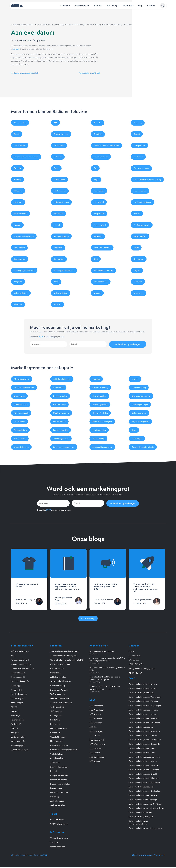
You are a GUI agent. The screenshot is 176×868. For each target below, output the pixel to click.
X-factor (58, 304)
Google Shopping (58, 737)
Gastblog (15, 686)
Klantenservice (59, 404)
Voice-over (139, 293)
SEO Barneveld (96, 718)
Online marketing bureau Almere (143, 795)
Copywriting (129, 24)
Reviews (15, 724)
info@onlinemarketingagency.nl (142, 668)
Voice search (17, 741)
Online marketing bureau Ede (141, 693)
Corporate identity (100, 387)
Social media (16, 737)
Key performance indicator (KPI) (147, 180)
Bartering (138, 123)
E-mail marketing (18, 681)
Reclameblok (19, 248)
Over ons (128, 5)
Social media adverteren (61, 681)
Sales (134, 430)
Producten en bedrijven (102, 421)
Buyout (137, 134)
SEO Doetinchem (97, 757)
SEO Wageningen (97, 744)
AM (55, 123)
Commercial (59, 145)
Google (14, 690)
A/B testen (55, 763)
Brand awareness (61, 134)
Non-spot (18, 202)
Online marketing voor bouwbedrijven (145, 804)
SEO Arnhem (95, 714)
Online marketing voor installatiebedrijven (147, 808)
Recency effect (140, 236)
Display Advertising (58, 728)
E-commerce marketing (60, 784)
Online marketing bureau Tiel (141, 787)
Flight (56, 168)
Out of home (19, 421)
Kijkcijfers (18, 191)
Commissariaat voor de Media (107, 145)
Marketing (15, 703)
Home (14, 24)
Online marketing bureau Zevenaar (144, 701)
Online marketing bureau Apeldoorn (144, 757)
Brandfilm (98, 134)
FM (95, 168)
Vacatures (54, 842)
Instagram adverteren (59, 775)
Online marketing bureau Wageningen (145, 706)
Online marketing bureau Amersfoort (145, 723)
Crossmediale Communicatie (26, 157)
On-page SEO (56, 715)
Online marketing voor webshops (143, 800)
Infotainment (59, 180)
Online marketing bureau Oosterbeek (145, 740)
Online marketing (139, 413)
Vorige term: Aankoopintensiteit (25, 73)
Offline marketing (61, 202)
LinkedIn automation (59, 792)
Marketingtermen (26, 24)
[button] (163, 5)
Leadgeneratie (56, 788)
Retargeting (55, 724)
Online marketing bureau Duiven (143, 688)
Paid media (59, 213)
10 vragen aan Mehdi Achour (102, 651)
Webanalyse (137, 438)
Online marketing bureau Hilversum (144, 778)
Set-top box (59, 259)
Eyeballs (17, 168)
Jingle (96, 180)
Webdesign (16, 745)
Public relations (20, 430)
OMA (13, 711)
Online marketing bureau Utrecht (143, 774)
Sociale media (20, 438)
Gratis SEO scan (57, 820)
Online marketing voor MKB (141, 817)
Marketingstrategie (140, 404)
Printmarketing (78, 24)
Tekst (56, 282)
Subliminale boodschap (104, 270)
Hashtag (18, 180)
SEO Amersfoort (97, 710)
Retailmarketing (99, 430)
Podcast (17, 225)
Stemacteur (139, 259)
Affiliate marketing (19, 651)
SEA (13, 728)
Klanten (98, 5)
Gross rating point (141, 168)
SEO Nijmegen (96, 731)
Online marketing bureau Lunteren (143, 714)
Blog (140, 5)
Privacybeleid (159, 855)
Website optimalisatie (59, 698)
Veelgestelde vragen (59, 838)
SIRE (96, 259)
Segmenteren (20, 259)
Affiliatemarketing (22, 379)
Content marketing (19, 664)
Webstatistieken (18, 750)
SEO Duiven (95, 753)
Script (136, 248)
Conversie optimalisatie (24, 387)
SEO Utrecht (95, 736)
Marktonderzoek (21, 413)
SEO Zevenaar (96, 748)
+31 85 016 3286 (136, 664)
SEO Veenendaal (97, 740)
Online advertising (94, 24)
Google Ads (55, 733)
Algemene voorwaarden (142, 855)
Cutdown (58, 157)
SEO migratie (56, 711)
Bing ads (54, 771)
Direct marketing (101, 157)
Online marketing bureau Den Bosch (144, 782)
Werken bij (112, 5)
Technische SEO (57, 707)
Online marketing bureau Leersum (143, 710)
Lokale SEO (55, 720)
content (17, 49)
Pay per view (99, 213)
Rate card (98, 236)
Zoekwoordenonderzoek (61, 703)
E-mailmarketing (60, 396)
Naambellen (99, 191)
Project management (61, 24)
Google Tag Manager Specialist (64, 750)
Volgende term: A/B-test (89, 73)
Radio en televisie (43, 24)
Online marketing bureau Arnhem (143, 684)
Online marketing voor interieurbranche (146, 828)
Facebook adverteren (59, 745)
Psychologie (16, 720)
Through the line (101, 282)
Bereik (17, 134)
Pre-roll (57, 225)
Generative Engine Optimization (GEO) (67, 660)
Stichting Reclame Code (64, 270)
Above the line (20, 123)
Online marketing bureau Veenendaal (145, 697)
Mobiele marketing (61, 413)
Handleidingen (17, 694)
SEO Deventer (96, 723)
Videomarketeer (21, 293)
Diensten (64, 5)
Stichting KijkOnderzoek (24, 270)
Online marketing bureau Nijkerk (143, 761)
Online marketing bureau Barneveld (144, 718)
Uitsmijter (138, 282)
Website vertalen (58, 805)
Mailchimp (55, 797)
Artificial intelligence (62, 379)
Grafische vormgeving (113, 24)
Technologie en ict (61, 438)
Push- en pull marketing (24, 236)
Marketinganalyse (100, 404)
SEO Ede (93, 727)
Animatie (98, 123)
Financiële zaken (99, 396)
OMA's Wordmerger (59, 824)
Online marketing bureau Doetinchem (145, 791)
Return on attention (102, 248)
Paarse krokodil (20, 213)
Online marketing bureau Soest (142, 748)
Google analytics (57, 758)
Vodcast (97, 293)
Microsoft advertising (59, 767)
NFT (13, 707)
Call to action (20, 145)
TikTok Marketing (58, 694)
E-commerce (19, 396)
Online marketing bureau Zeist (142, 753)
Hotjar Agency (56, 741)
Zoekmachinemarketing (102, 447)
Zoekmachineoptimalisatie (143, 447)
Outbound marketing (143, 202)
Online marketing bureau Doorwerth (144, 744)
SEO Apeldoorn (96, 706)
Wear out (18, 304)
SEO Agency (95, 761)
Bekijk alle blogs (88, 618)
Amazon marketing (19, 660)
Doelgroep (138, 157)
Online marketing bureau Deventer (144, 765)
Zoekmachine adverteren (64, 447)
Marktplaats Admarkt (59, 690)
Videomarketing (61, 293)
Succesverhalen (82, 5)
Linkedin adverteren (59, 780)
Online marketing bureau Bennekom (144, 731)
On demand (99, 202)
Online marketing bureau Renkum (143, 735)
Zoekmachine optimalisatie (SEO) (64, 651)
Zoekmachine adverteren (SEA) (63, 656)
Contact (151, 5)
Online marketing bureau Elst (141, 727)
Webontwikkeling (21, 447)
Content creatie (57, 668)
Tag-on (137, 270)
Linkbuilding (16, 698)
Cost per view (140, 145)
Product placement (142, 225)
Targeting (18, 282)
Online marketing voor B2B (140, 812)
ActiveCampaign (57, 801)
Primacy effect (100, 225)
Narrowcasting (140, 191)
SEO (13, 733)
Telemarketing (98, 438)
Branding (96, 379)
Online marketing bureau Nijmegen (144, 770)
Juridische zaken (21, 404)
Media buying (60, 191)
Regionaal (58, 248)
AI (12, 656)
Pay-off (137, 213)
